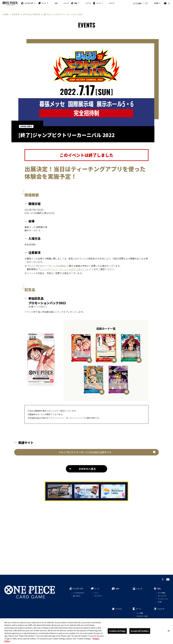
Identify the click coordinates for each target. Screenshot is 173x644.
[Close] (169, 631)
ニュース (66, 3)
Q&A (56, 3)
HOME (6, 14)
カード (98, 3)
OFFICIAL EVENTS (32, 14)
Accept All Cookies (140, 631)
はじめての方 (29, 3)
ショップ (111, 3)
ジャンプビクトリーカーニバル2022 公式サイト (64, 269)
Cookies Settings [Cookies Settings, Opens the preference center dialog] (117, 631)
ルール (44, 3)
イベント (88, 3)
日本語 (156, 3)
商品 (76, 3)
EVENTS (16, 14)
